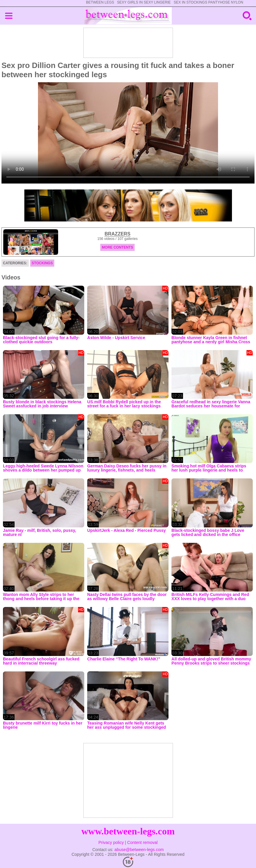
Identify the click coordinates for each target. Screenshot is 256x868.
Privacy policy (111, 842)
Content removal (143, 842)
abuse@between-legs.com (139, 850)
